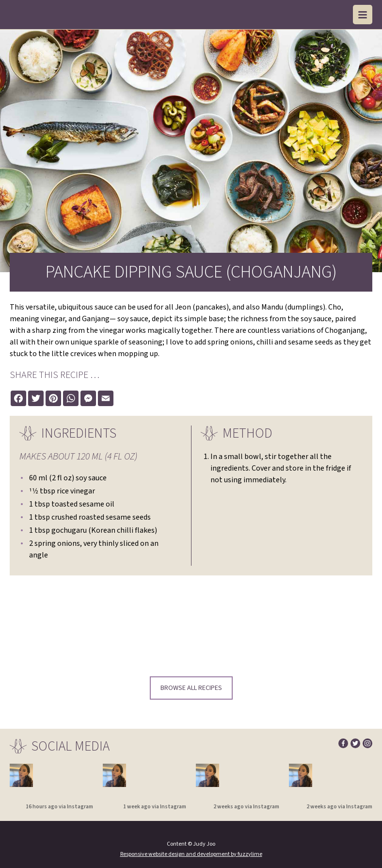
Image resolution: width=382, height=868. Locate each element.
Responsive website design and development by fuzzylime (191, 854)
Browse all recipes (191, 688)
